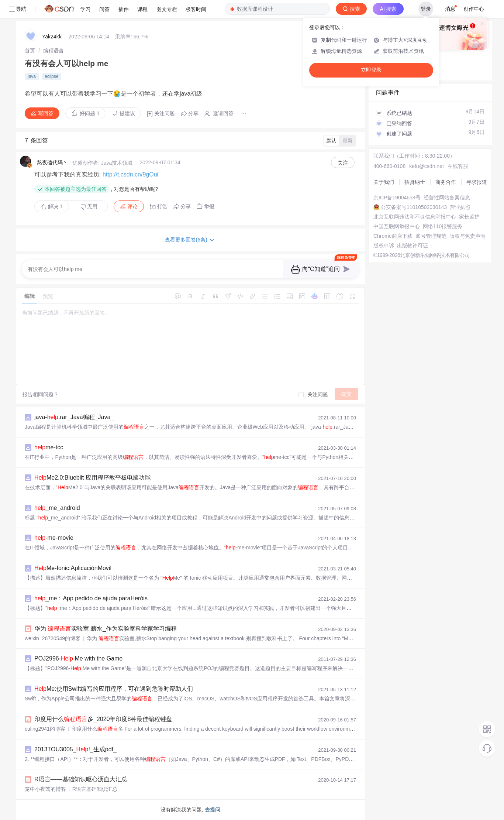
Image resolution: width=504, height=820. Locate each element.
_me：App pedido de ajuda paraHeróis (91, 598)
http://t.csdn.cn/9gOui (130, 174)
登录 (426, 9)
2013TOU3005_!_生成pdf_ (75, 749)
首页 (30, 51)
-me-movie (54, 538)
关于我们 (384, 182)
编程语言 (53, 51)
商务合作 (446, 182)
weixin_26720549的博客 (53, 638)
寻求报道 (477, 182)
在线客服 (458, 166)
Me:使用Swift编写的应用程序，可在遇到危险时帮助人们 (114, 689)
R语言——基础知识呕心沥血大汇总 (81, 779)
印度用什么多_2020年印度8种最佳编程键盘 (103, 719)
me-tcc (49, 447)
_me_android (57, 508)
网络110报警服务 (443, 226)
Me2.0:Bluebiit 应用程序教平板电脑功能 (92, 478)
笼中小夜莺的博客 (45, 789)
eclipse (51, 76)
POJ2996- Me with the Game (78, 658)
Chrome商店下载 (393, 236)
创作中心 (474, 9)
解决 (52, 206)
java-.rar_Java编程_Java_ (74, 417)
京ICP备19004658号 (397, 198)
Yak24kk (52, 37)
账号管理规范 (431, 236)
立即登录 (371, 70)
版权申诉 (384, 246)
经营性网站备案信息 (447, 198)
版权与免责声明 (467, 236)
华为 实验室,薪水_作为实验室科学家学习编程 (106, 629)
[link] (30, 51)
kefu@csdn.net (427, 166)
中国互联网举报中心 (397, 226)
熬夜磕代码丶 (52, 162)
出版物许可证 (412, 246)
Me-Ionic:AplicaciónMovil (73, 568)
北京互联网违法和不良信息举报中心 (415, 217)
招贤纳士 (415, 182)
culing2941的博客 (45, 729)
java (32, 76)
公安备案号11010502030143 (414, 207)
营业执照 (460, 207)
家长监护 (469, 217)
